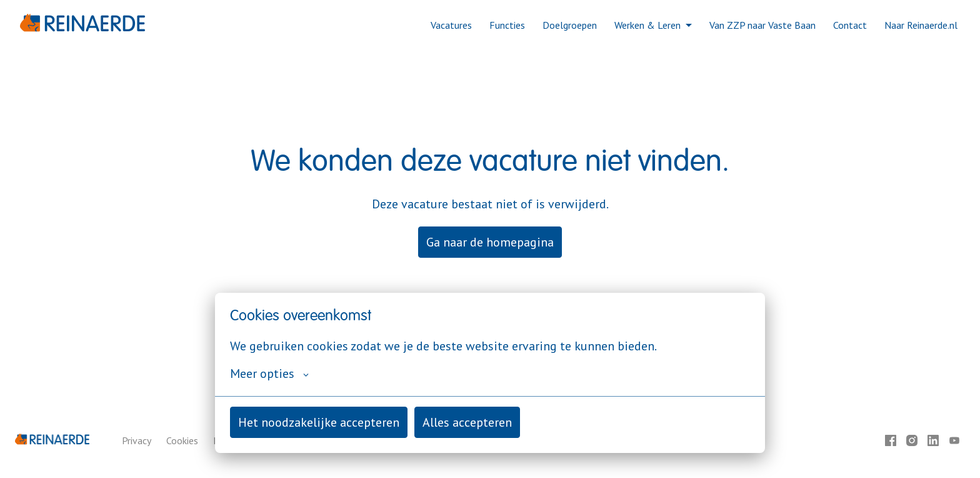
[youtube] (954, 440)
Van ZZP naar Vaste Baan (762, 25)
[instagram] (912, 440)
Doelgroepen (570, 25)
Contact (850, 25)
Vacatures (451, 25)
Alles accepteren (467, 422)
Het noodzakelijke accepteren (319, 422)
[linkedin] (933, 440)
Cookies (182, 440)
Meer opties (269, 374)
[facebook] (891, 440)
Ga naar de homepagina (490, 242)
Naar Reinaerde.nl (921, 25)
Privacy (137, 440)
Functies (507, 25)
